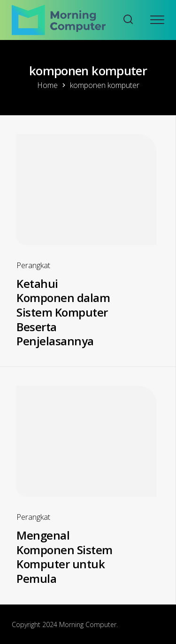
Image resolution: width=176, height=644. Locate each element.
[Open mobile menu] (157, 20)
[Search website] (128, 20)
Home (47, 85)
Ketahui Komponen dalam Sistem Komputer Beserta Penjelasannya (63, 312)
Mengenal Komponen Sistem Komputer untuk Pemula (65, 557)
